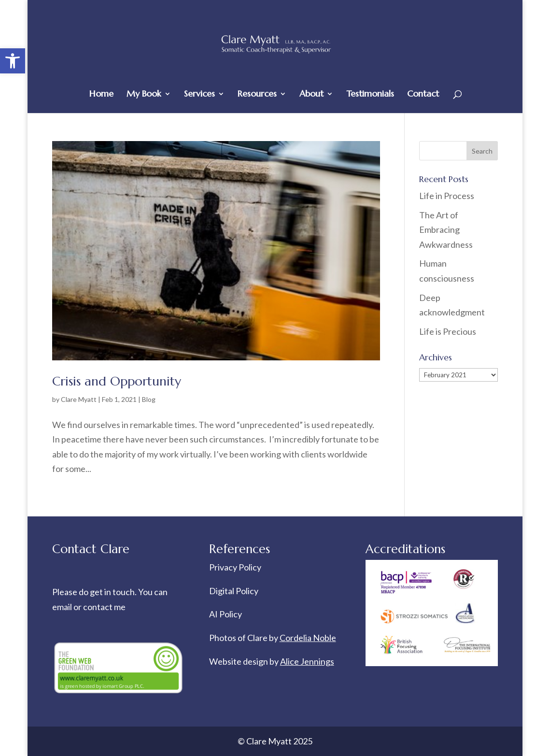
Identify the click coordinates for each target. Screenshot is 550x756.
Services (199, 95)
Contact (423, 95)
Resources (257, 95)
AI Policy (226, 614)
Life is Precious (448, 331)
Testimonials (370, 95)
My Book (144, 95)
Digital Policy (234, 591)
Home (101, 95)
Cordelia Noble (308, 638)
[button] (13, 61)
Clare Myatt (79, 399)
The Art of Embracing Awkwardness (446, 230)
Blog (149, 399)
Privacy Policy (235, 567)
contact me (104, 607)
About (311, 95)
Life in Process (447, 196)
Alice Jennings (307, 661)
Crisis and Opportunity (117, 381)
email (63, 607)
